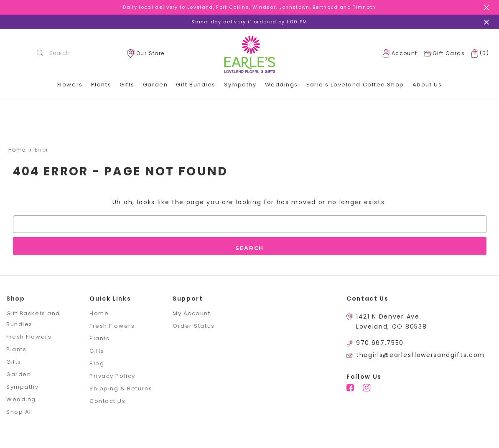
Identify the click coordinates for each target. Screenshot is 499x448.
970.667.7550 (380, 343)
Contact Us (108, 401)
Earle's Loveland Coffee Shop (355, 85)
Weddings (281, 85)
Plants (101, 85)
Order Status (194, 326)
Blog (97, 363)
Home (99, 313)
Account (400, 53)
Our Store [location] (146, 53)
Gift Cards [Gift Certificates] (444, 53)
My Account (192, 313)
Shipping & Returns (121, 389)
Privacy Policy (112, 376)
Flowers (70, 85)
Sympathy (240, 85)
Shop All (20, 412)
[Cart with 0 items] (478, 53)
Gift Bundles (196, 85)
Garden (155, 85)
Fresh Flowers (29, 337)
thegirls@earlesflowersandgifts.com (420, 355)
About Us (427, 85)
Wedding (21, 399)
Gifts (127, 85)
